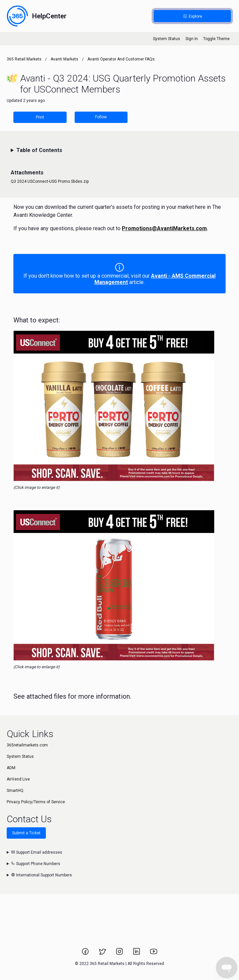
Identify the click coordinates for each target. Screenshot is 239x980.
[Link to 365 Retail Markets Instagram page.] (120, 954)
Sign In (192, 39)
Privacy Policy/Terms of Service (36, 802)
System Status (167, 39)
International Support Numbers (42, 875)
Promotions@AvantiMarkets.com (164, 228)
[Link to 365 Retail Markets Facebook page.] (86, 954)
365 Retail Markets (24, 59)
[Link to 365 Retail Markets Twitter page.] (103, 954)
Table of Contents (39, 150)
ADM (11, 768)
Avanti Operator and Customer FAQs (121, 59)
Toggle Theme (216, 39)
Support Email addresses (37, 852)
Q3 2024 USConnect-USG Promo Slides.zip (50, 181)
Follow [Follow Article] (101, 117)
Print (40, 117)
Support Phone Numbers (36, 864)
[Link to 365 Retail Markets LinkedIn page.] (137, 954)
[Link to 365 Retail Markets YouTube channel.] (154, 954)
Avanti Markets (64, 59)
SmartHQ (15, 791)
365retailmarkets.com (27, 745)
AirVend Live (18, 779)
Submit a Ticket (26, 833)
